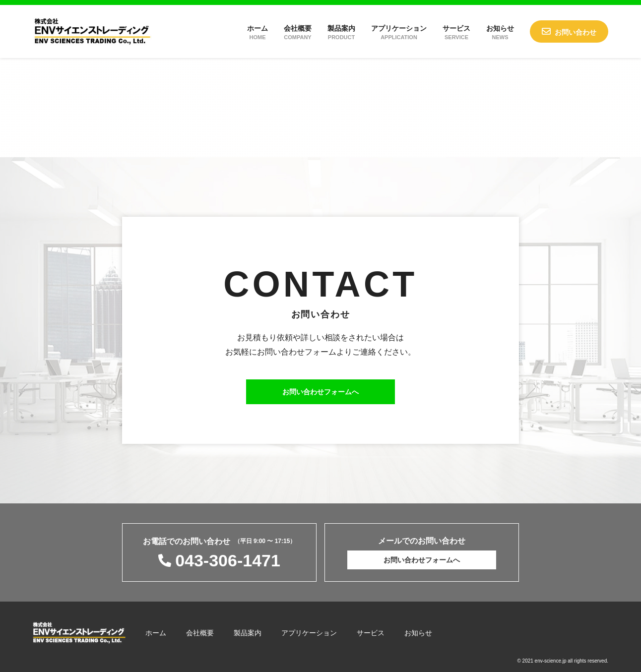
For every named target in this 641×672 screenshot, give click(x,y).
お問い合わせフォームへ (320, 392)
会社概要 (298, 32)
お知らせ (500, 32)
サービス (456, 32)
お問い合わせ (576, 32)
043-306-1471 (228, 560)
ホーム (257, 32)
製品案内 (341, 32)
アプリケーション (399, 32)
